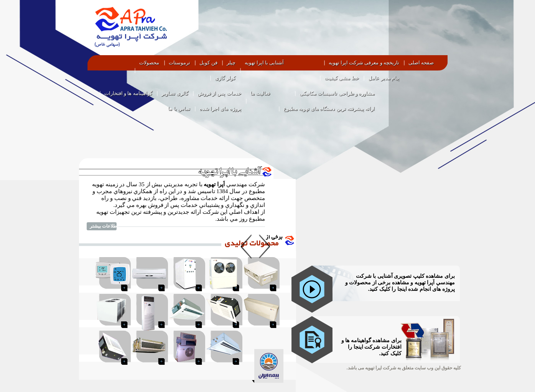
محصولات (149, 63)
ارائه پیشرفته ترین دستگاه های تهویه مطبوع (329, 109)
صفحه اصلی (421, 63)
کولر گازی (225, 78)
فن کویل (208, 63)
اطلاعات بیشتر (104, 226)
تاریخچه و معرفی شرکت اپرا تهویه (364, 63)
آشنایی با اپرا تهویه (264, 63)
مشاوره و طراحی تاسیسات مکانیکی (337, 93)
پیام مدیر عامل (384, 78)
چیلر (231, 63)
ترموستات (179, 63)
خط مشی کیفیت (342, 78)
